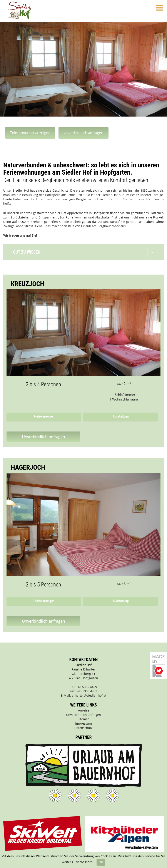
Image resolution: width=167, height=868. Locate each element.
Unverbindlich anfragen (83, 133)
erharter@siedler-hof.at (89, 695)
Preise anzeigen (44, 416)
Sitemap (84, 719)
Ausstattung (121, 416)
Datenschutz (83, 728)
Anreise (84, 710)
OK (101, 862)
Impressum (83, 723)
